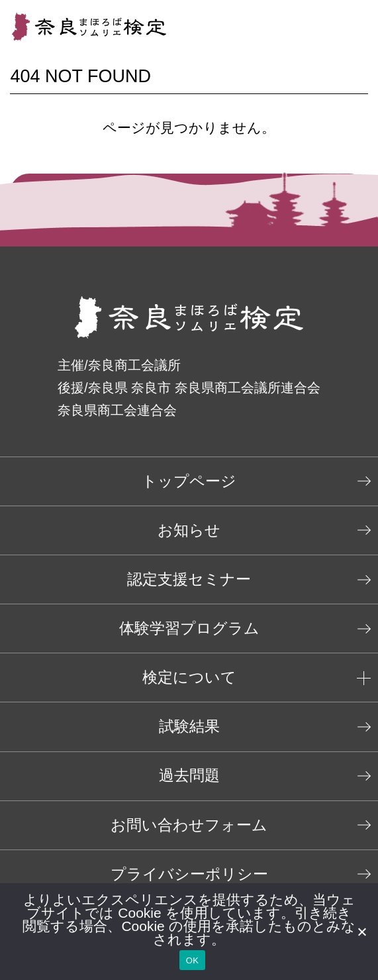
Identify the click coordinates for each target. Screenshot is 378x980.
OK (192, 960)
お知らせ (189, 530)
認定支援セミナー (189, 579)
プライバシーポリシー (189, 874)
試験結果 (189, 727)
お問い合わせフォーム (189, 825)
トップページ (189, 481)
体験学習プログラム (189, 628)
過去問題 (189, 776)
